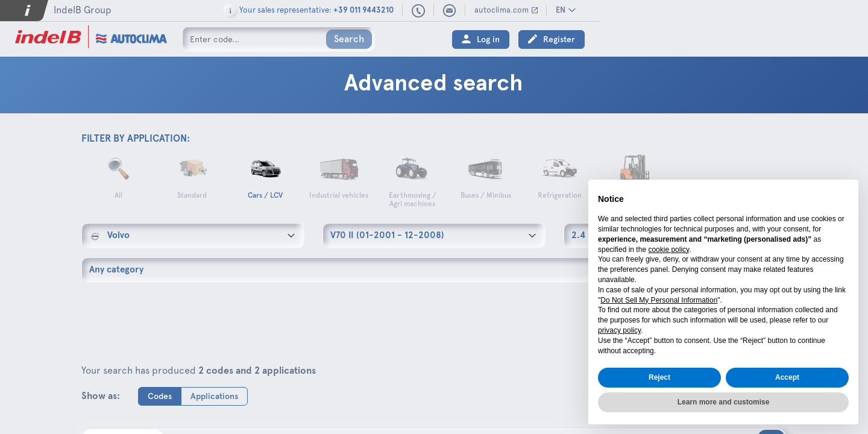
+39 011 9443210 (687, 11)
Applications (214, 396)
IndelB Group (83, 10)
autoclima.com (770, 10)
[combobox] (193, 236)
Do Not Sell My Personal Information (659, 300)
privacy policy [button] (619, 330)
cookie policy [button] (668, 250)
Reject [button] (659, 377)
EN (829, 10)
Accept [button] (787, 377)
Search (349, 39)
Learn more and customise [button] (724, 402)
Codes (160, 396)
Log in (756, 39)
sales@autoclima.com (718, 11)
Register (827, 39)
